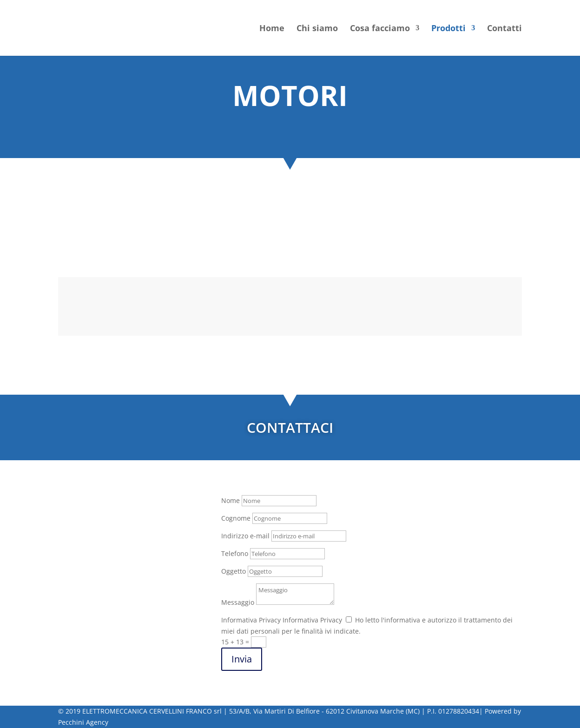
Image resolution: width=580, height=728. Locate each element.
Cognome (236, 518)
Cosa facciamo (380, 29)
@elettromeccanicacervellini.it (125, 597)
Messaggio (238, 602)
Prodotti (448, 29)
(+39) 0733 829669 (110, 579)
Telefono (235, 553)
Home (272, 29)
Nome (231, 500)
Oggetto (234, 571)
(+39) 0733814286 (109, 568)
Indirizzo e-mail (245, 536)
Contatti (504, 29)
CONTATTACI (290, 427)
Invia (242, 659)
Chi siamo (317, 29)
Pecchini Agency (83, 722)
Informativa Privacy (251, 620)
